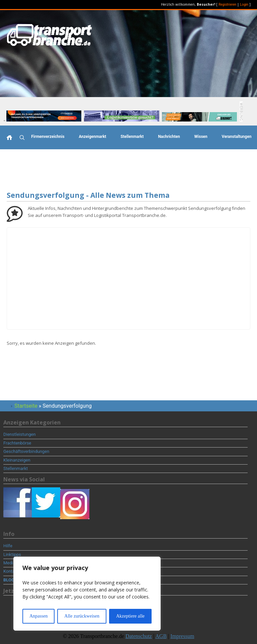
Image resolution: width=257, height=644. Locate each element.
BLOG (9, 580)
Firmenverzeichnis (48, 137)
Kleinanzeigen (17, 460)
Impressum (182, 636)
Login (244, 5)
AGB (161, 636)
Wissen (201, 137)
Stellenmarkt (132, 137)
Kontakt (11, 571)
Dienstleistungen (20, 434)
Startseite (26, 406)
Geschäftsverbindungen (26, 451)
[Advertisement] (128, 171)
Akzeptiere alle (130, 616)
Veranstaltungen (237, 137)
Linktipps (12, 554)
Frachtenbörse (17, 443)
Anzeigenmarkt (92, 137)
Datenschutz (139, 636)
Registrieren (227, 5)
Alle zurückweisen (82, 616)
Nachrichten (169, 137)
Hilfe (8, 546)
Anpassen (38, 616)
